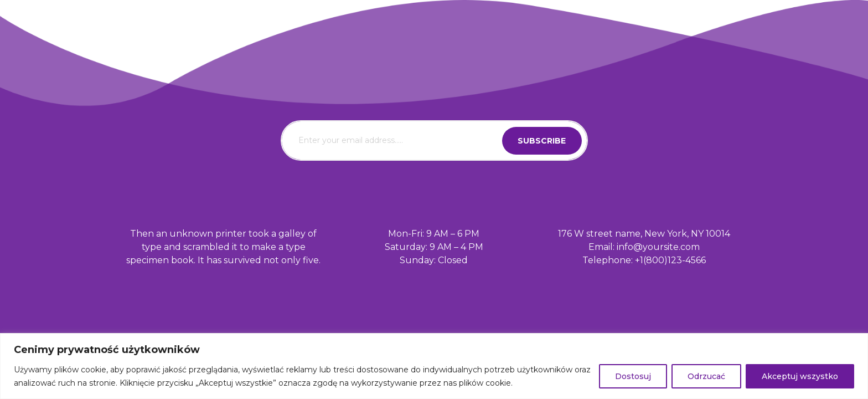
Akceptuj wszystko (800, 376)
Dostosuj (633, 376)
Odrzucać (706, 376)
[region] (434, 366)
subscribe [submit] (542, 141)
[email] (434, 140)
